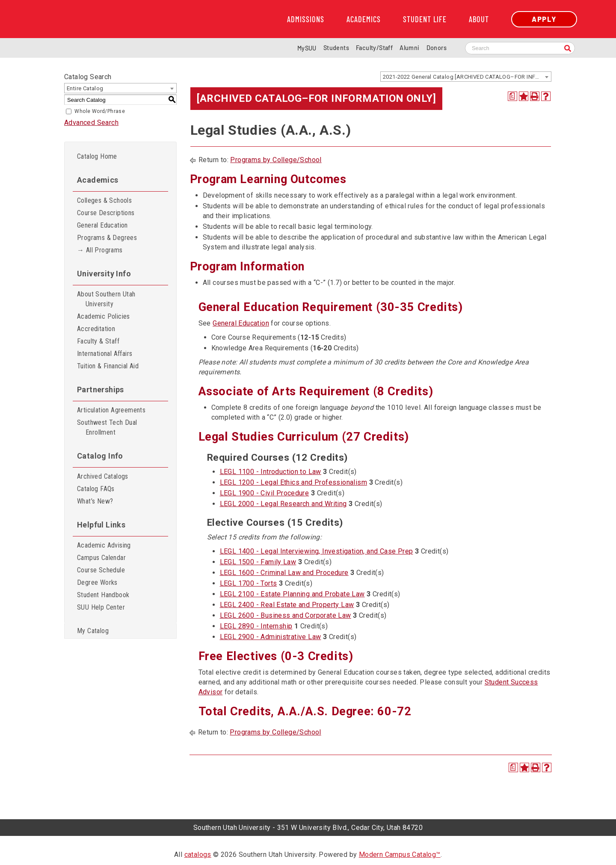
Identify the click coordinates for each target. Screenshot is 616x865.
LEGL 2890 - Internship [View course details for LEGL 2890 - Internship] (256, 626)
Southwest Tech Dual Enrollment (107, 427)
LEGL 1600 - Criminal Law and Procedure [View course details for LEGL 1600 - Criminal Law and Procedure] (284, 573)
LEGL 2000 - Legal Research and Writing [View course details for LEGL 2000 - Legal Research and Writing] (283, 504)
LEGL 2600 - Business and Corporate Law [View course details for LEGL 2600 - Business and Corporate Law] (286, 615)
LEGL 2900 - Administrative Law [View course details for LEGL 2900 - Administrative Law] (271, 637)
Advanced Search (91, 123)
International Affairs (105, 354)
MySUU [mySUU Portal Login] (307, 48)
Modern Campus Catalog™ (400, 855)
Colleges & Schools (104, 200)
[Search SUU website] (520, 48)
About (479, 19)
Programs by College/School (276, 160)
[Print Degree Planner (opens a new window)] (512, 96)
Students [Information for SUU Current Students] (336, 48)
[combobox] (466, 77)
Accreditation (96, 329)
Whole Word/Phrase (100, 111)
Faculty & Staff (98, 341)
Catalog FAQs (96, 489)
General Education (102, 225)
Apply (544, 19)
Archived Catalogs (103, 476)
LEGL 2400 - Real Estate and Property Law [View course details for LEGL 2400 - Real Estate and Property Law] (287, 605)
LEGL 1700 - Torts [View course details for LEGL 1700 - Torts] (249, 583)
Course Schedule (101, 570)
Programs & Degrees (107, 238)
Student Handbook (103, 595)
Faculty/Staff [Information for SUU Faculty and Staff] (374, 48)
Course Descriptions (106, 213)
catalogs (198, 855)
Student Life (425, 19)
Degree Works (97, 582)
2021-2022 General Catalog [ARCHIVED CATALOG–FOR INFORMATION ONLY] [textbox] (467, 77)
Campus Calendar (101, 558)
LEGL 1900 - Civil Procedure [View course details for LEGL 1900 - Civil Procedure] (265, 493)
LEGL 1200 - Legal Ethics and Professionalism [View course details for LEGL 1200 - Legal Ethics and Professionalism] (294, 482)
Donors (437, 48)
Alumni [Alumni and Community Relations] (409, 48)
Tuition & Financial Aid (108, 366)
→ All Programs (100, 250)
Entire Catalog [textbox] (85, 88)
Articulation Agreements (111, 410)
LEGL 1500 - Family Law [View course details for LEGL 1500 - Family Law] (258, 562)
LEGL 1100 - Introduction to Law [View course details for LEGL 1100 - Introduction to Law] (271, 472)
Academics (364, 19)
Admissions (306, 19)
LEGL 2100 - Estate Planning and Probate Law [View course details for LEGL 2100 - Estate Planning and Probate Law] (292, 594)
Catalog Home (97, 156)
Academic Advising (104, 545)
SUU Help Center (101, 607)
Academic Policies (104, 316)
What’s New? (95, 501)
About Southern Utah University (106, 299)
